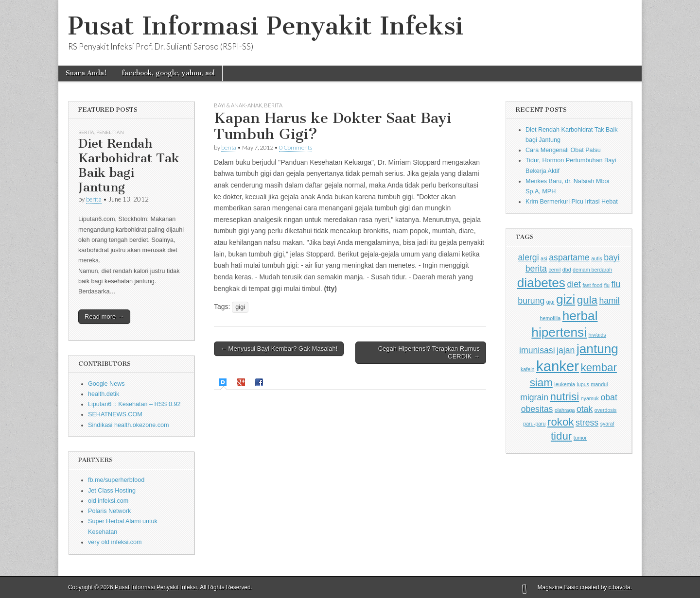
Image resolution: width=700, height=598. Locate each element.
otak (585, 409)
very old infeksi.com (115, 542)
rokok (561, 422)
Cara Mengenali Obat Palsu (563, 150)
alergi (528, 257)
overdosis (606, 410)
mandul (599, 384)
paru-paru (534, 424)
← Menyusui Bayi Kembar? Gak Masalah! (279, 349)
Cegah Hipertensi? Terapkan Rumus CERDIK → (429, 352)
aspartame (569, 257)
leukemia (565, 384)
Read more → (104, 316)
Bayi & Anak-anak (238, 105)
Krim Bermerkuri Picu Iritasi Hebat (572, 202)
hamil (609, 301)
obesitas (537, 409)
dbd (567, 270)
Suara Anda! (86, 73)
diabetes (541, 283)
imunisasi (537, 350)
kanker (558, 366)
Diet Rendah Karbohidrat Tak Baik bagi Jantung (129, 165)
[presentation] (224, 382)
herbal (580, 316)
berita (94, 199)
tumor (580, 438)
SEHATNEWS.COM (115, 414)
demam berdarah (592, 270)
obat (609, 397)
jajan (566, 350)
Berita (86, 132)
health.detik (104, 394)
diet (574, 284)
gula (587, 300)
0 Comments (296, 147)
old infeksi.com (108, 501)
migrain (534, 397)
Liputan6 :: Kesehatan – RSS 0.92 (134, 404)
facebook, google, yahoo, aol (168, 73)
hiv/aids (597, 335)
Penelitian (110, 132)
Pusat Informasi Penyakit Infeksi (266, 26)
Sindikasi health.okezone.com (129, 425)
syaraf (607, 424)
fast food (592, 285)
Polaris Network (109, 511)
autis (597, 258)
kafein (527, 369)
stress (587, 423)
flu (607, 285)
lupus (583, 384)
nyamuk (590, 398)
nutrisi (565, 397)
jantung (597, 349)
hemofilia (550, 318)
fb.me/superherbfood (116, 480)
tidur (561, 436)
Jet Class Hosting (112, 491)
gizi (566, 299)
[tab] (224, 383)
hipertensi (559, 332)
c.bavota (620, 587)
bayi (612, 257)
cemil (554, 270)
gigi (240, 307)
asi (544, 258)
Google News (106, 384)
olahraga (565, 410)
